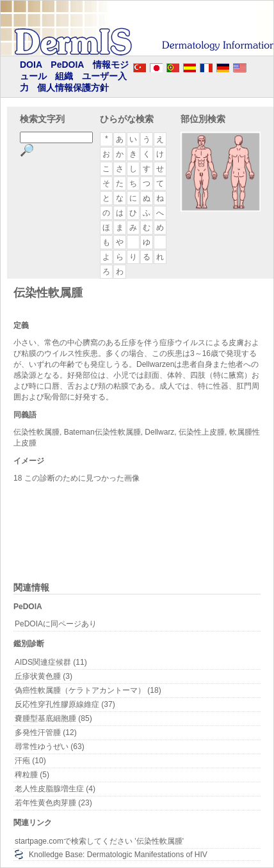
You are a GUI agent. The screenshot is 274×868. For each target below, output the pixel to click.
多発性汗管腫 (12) (46, 732)
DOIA (31, 65)
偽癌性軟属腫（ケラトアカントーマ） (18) (88, 690)
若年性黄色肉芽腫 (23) (53, 803)
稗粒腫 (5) (32, 775)
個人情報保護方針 (73, 88)
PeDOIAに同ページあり (56, 624)
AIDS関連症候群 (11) (51, 662)
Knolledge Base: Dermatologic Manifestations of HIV (118, 855)
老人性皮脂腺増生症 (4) (55, 789)
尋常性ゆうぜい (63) (50, 747)
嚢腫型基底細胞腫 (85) (53, 718)
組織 (64, 76)
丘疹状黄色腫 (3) (44, 676)
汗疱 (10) (30, 761)
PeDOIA (67, 65)
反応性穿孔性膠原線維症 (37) (65, 704)
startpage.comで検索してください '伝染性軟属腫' (99, 841)
